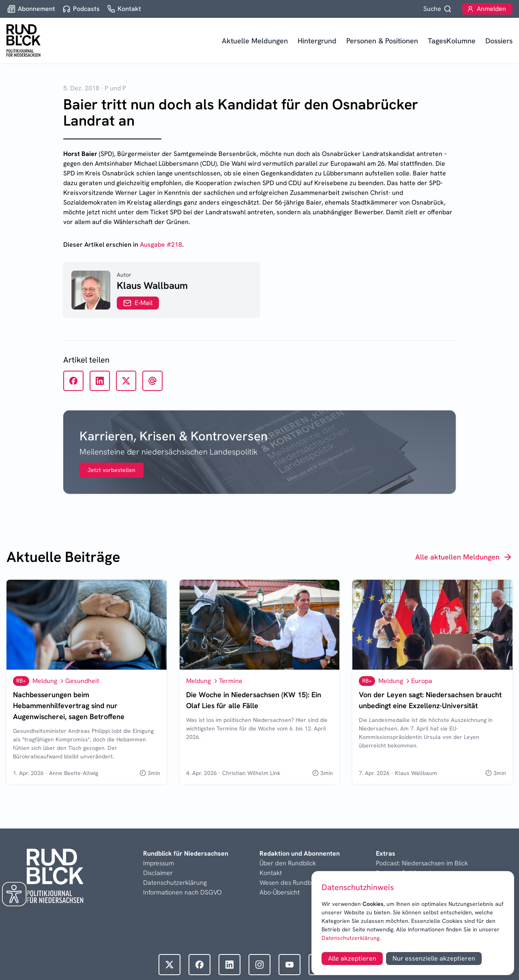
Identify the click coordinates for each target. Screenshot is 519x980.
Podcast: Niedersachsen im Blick (422, 863)
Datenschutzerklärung (351, 938)
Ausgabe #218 (161, 244)
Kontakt (271, 873)
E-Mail (138, 303)
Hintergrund (317, 41)
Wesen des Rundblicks (292, 883)
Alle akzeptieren (352, 958)
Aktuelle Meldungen (255, 41)
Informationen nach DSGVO (182, 892)
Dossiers (499, 41)
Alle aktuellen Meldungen (464, 557)
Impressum (159, 863)
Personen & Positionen (382, 41)
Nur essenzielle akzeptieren (434, 958)
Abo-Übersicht (280, 892)
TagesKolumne (452, 41)
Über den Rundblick (288, 863)
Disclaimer (158, 873)
